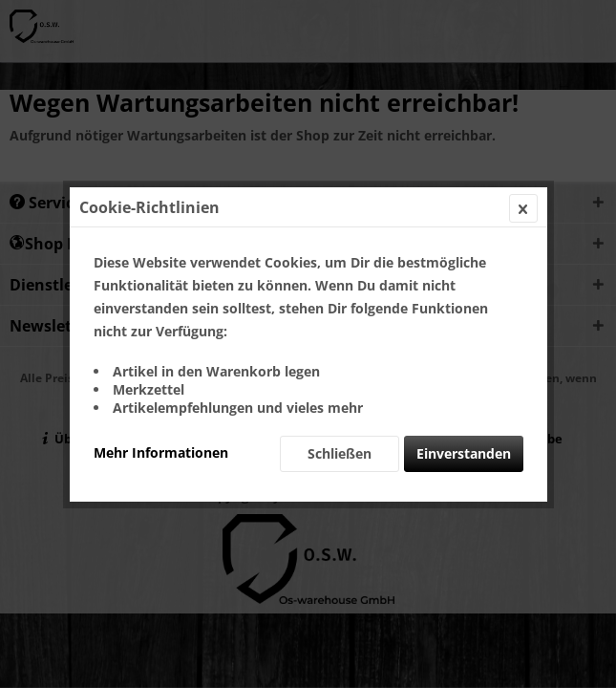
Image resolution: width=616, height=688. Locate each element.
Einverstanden (464, 453)
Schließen (340, 453)
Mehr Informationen (161, 452)
